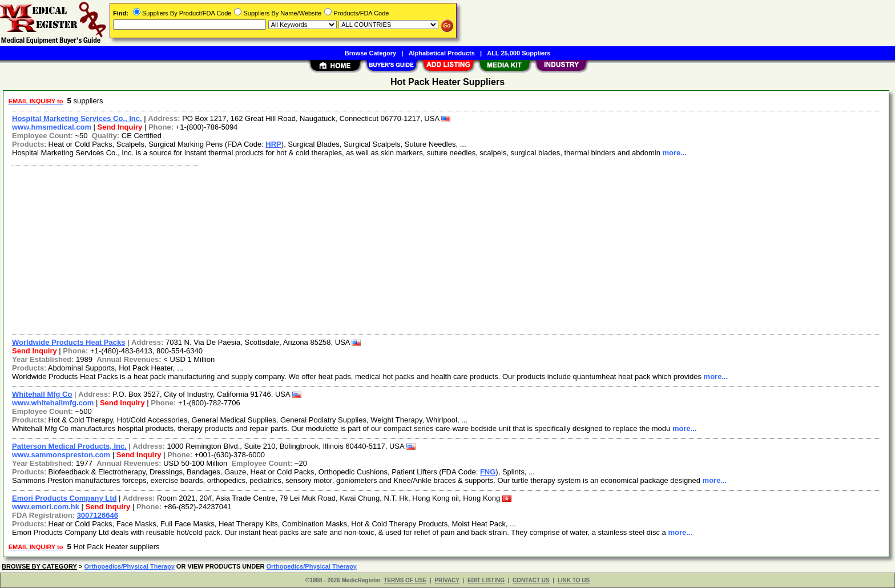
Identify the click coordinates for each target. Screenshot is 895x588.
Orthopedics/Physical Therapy (129, 566)
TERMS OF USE (405, 580)
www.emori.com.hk (46, 507)
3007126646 (98, 515)
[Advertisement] (350, 249)
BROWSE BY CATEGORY (39, 566)
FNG (488, 472)
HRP (273, 144)
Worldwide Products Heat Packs (68, 342)
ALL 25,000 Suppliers (519, 53)
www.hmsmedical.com (52, 127)
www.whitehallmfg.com (53, 403)
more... (674, 153)
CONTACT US (531, 580)
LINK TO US (574, 580)
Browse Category (370, 53)
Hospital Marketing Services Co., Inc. (77, 118)
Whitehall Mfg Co (42, 394)
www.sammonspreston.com (61, 455)
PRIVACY (447, 580)
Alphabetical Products (442, 53)
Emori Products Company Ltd (64, 498)
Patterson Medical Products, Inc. (69, 446)
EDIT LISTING (486, 580)
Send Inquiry (120, 127)
